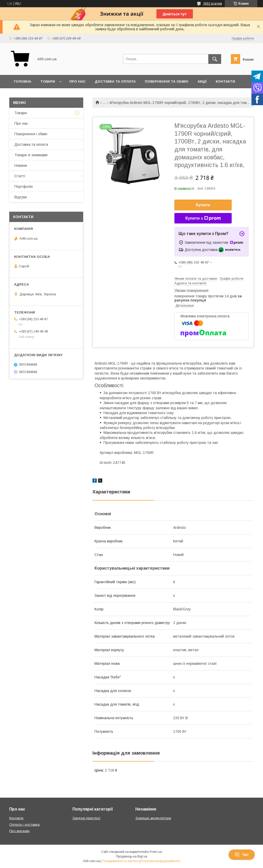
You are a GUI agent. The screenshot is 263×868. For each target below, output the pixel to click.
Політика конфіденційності (161, 861)
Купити (203, 205)
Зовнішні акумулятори (153, 818)
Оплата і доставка (24, 825)
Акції (202, 81)
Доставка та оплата (115, 81)
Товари (48, 81)
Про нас (77, 81)
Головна (22, 81)
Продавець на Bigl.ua (131, 856)
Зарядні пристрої (86, 818)
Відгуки (21, 197)
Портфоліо (24, 187)
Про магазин (19, 831)
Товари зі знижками (31, 155)
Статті (20, 176)
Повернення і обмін (31, 134)
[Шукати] (215, 59)
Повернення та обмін (167, 81)
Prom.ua (156, 852)
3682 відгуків (213, 4)
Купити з (203, 218)
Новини (21, 165)
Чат (242, 855)
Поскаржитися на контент (121, 861)
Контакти (225, 81)
